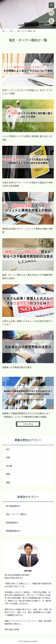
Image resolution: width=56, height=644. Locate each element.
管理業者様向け (13, 531)
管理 (8, 474)
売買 (8, 457)
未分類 (9, 466)
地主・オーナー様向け (16, 514)
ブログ (11, 31)
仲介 (8, 449)
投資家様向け (12, 523)
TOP (4, 31)
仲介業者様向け (13, 506)
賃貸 (8, 482)
